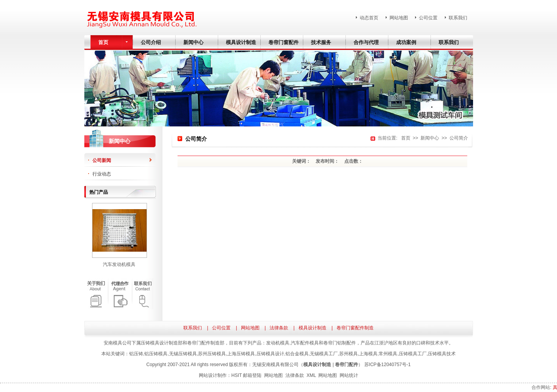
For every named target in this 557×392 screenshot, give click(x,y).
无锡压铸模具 (183, 354)
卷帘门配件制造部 (206, 343)
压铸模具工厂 (413, 354)
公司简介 (459, 138)
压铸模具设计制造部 (162, 343)
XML (311, 375)
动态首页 (369, 18)
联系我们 (458, 18)
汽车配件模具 (305, 343)
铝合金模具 (297, 354)
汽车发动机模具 (119, 264)
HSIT (237, 375)
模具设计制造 (313, 328)
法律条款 (279, 328)
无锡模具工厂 (324, 354)
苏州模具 (349, 354)
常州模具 (388, 354)
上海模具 (368, 354)
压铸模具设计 (270, 354)
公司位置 (428, 18)
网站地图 (399, 18)
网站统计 (349, 375)
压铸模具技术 (442, 354)
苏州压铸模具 (212, 354)
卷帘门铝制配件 (340, 343)
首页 (406, 138)
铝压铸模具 (156, 354)
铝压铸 (136, 354)
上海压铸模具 (241, 354)
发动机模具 (278, 343)
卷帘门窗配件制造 (355, 328)
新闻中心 (430, 138)
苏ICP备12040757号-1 (388, 365)
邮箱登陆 (252, 375)
